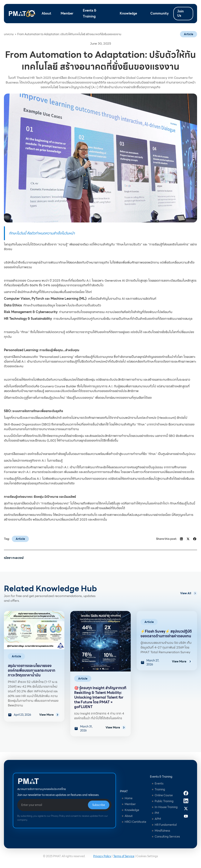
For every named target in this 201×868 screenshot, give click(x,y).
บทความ (9, 34)
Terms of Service (124, 856)
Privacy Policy (102, 856)
